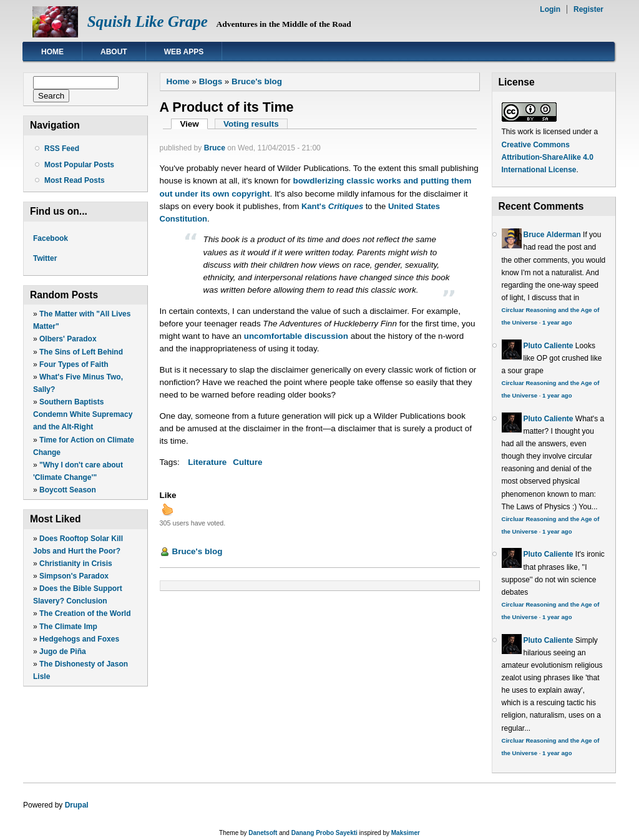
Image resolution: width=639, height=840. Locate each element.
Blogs (211, 81)
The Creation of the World (85, 613)
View (194, 124)
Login (550, 9)
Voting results (251, 124)
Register (588, 9)
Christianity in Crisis (76, 564)
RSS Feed (62, 149)
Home (52, 52)
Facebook (51, 238)
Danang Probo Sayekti (324, 833)
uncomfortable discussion (296, 336)
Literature (207, 462)
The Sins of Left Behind (81, 352)
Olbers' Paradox (68, 339)
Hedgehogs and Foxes (79, 639)
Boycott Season (68, 490)
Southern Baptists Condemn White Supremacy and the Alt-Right (83, 414)
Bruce (215, 148)
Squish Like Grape (148, 22)
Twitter (45, 258)
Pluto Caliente (549, 346)
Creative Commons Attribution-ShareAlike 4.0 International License (548, 157)
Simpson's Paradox (74, 576)
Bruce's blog (257, 81)
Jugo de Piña (63, 652)
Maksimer (406, 833)
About (114, 52)
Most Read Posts (75, 180)
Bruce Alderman (552, 235)
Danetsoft (263, 833)
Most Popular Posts (79, 165)
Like (168, 495)
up (167, 509)
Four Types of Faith (74, 364)
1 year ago (557, 322)
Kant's (332, 206)
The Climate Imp (68, 627)
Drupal (77, 805)
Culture (247, 462)
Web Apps (184, 52)
